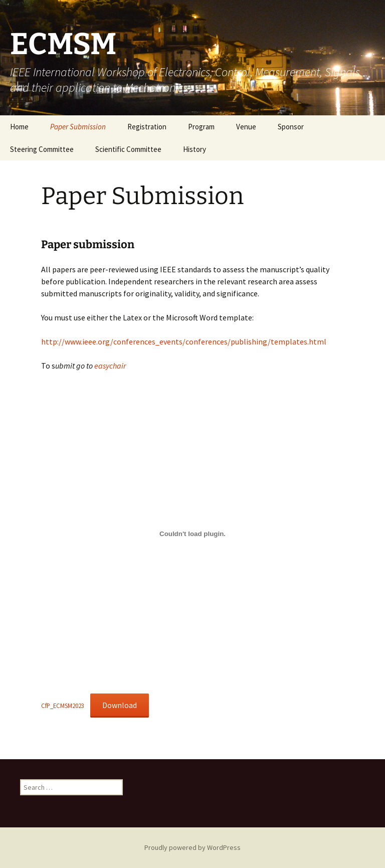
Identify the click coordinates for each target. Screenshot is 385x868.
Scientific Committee (128, 149)
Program (201, 127)
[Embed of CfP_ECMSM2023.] (192, 534)
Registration (147, 127)
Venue (246, 127)
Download (120, 705)
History (195, 149)
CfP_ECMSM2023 (63, 706)
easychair (110, 366)
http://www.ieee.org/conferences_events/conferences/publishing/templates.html (184, 341)
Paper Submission (78, 127)
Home (19, 127)
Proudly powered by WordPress (192, 847)
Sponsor (291, 127)
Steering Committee (42, 149)
